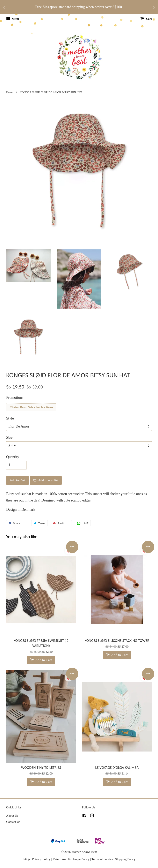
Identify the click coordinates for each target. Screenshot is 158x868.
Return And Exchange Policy (71, 859)
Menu (13, 19)
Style (10, 418)
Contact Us (13, 822)
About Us (12, 816)
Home (10, 92)
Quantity (13, 457)
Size (9, 438)
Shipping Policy (125, 859)
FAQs (26, 859)
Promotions (15, 398)
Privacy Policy (41, 859)
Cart (146, 19)
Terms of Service (103, 859)
